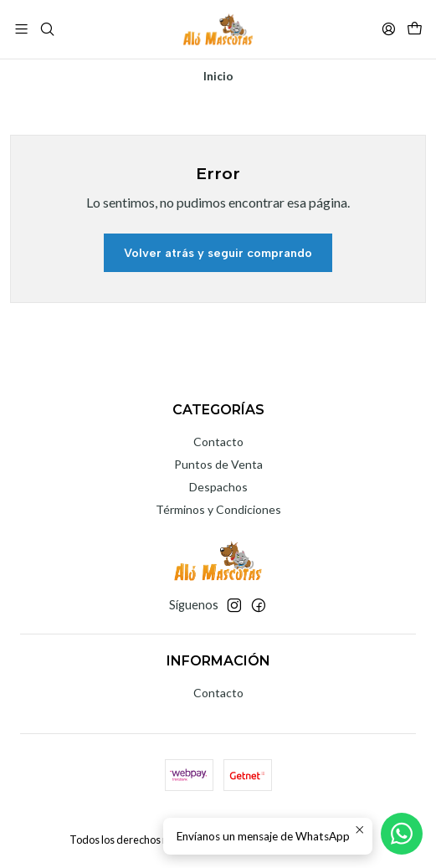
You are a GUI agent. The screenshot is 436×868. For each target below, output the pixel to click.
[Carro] (415, 29)
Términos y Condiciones (218, 509)
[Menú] (21, 29)
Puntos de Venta (218, 464)
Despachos (218, 487)
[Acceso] (389, 29)
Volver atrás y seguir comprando (218, 253)
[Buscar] (46, 29)
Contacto (218, 442)
